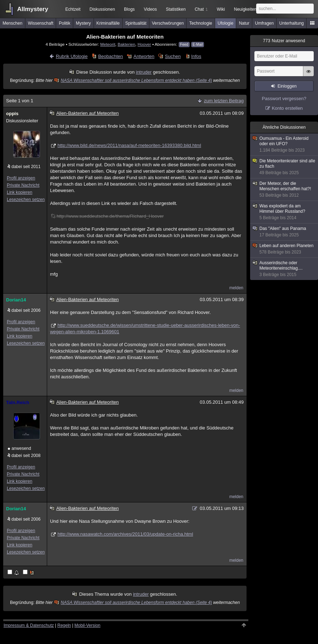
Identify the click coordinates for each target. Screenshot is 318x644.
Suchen (173, 56)
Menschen (12, 23)
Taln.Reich (18, 402)
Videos (150, 9)
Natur (244, 23)
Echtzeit (73, 9)
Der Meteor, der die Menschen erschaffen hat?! (284, 190)
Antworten (144, 56)
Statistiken (176, 9)
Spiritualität (136, 23)
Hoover (144, 44)
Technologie (201, 23)
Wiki (221, 9)
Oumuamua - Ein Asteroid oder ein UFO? (284, 144)
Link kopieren (19, 192)
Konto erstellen (287, 108)
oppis (12, 114)
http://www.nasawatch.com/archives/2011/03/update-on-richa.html (125, 534)
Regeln (64, 625)
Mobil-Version (87, 625)
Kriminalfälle (108, 23)
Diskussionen (102, 9)
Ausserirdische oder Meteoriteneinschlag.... (284, 269)
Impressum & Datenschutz (29, 625)
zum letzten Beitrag (224, 101)
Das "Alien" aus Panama (284, 232)
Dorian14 (16, 300)
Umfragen (265, 23)
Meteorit (108, 44)
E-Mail (198, 45)
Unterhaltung (292, 23)
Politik (65, 23)
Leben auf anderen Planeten (284, 249)
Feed (184, 45)
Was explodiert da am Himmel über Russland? (284, 212)
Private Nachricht (23, 185)
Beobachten (111, 56)
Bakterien (126, 44)
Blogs (129, 9)
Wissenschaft (41, 23)
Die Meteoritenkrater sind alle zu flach (284, 167)
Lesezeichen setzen (26, 200)
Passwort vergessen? (284, 99)
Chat (201, 9)
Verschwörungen (168, 23)
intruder (144, 72)
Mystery (83, 23)
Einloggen (287, 86)
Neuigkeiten (245, 9)
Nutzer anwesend (284, 41)
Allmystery (33, 9)
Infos (196, 56)
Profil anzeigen (21, 178)
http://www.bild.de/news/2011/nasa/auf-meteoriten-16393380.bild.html (129, 145)
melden (236, 288)
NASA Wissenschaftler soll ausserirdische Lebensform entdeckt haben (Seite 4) (133, 80)
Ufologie (225, 23)
